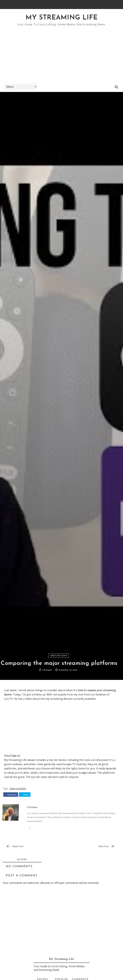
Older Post (103, 846)
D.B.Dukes (47, 670)
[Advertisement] (61, 53)
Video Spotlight (59, 656)
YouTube (11, 756)
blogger (22, 859)
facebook (11, 795)
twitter (25, 795)
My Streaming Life (62, 18)
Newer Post (18, 846)
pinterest (38, 795)
